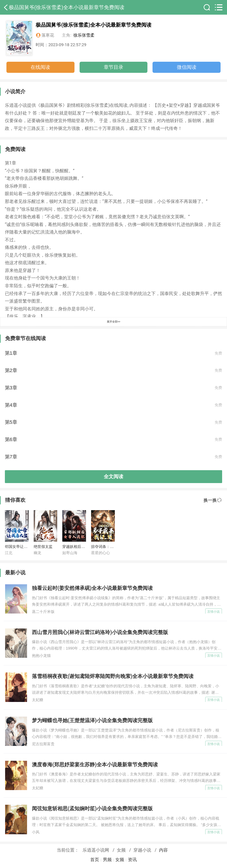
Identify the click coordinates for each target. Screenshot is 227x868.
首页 (95, 860)
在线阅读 (40, 67)
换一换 (213, 500)
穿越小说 (142, 850)
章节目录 (113, 67)
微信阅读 (187, 67)
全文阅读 (113, 477)
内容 (163, 850)
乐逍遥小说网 (96, 850)
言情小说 (213, 612)
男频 (107, 860)
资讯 (132, 860)
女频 (121, 850)
